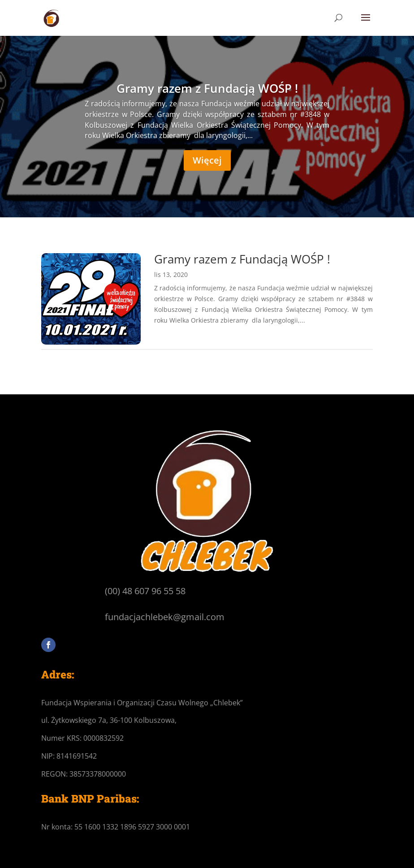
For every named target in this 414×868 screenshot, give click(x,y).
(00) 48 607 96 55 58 (145, 591)
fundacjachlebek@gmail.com (165, 617)
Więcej (207, 160)
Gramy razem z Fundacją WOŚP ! (207, 88)
